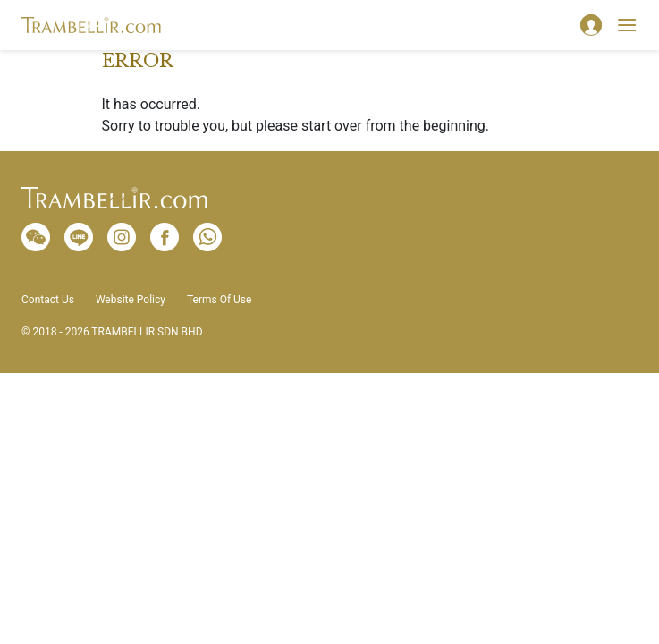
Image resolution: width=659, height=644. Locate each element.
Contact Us (48, 300)
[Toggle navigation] (627, 25)
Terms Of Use (219, 300)
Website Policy (131, 300)
